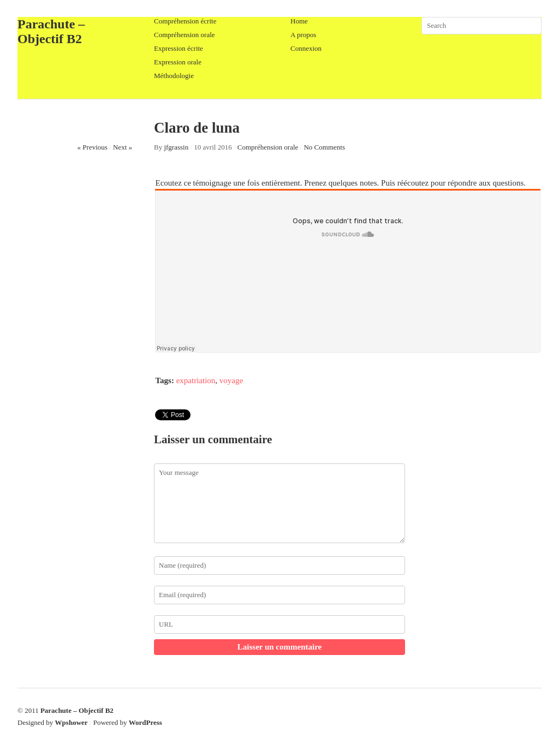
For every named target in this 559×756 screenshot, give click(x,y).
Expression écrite (179, 48)
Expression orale (178, 62)
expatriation (196, 380)
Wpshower (72, 722)
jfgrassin (176, 147)
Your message (279, 503)
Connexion (306, 48)
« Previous (93, 147)
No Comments (324, 147)
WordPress (145, 722)
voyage (231, 380)
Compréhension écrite (185, 21)
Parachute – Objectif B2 (51, 31)
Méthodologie (174, 76)
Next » (123, 147)
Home (299, 21)
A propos (303, 35)
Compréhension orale (185, 35)
